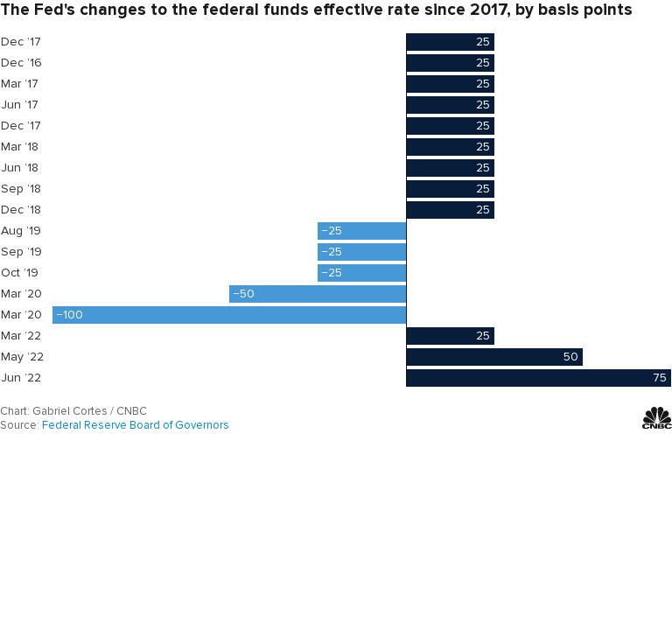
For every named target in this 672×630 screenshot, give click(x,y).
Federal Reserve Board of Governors (136, 425)
